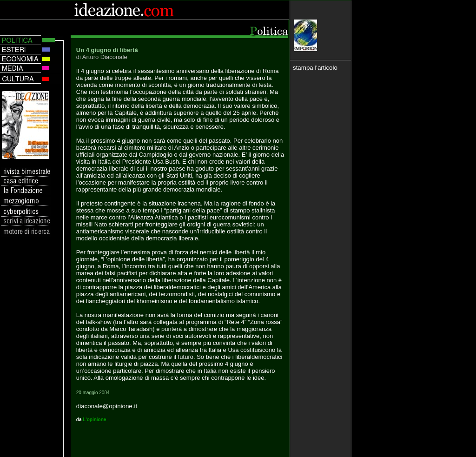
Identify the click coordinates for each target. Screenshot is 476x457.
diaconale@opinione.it (107, 406)
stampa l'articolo (315, 68)
